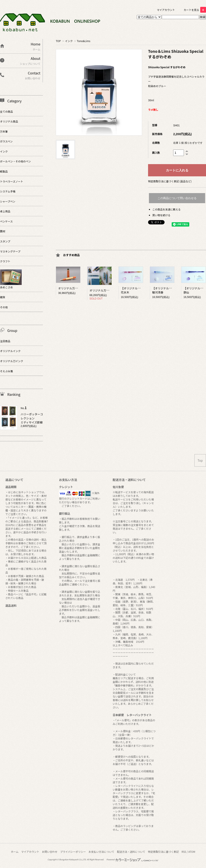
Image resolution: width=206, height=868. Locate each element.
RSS (184, 852)
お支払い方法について (101, 852)
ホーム (15, 852)
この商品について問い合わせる (177, 198)
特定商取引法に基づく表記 (163, 852)
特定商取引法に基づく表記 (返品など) (170, 181)
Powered (133, 859)
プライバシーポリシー (73, 852)
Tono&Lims (84, 41)
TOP (58, 41)
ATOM (192, 852)
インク (69, 41)
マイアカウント (166, 10)
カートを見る (195, 10)
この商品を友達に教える (167, 209)
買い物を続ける (161, 215)
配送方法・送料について (131, 852)
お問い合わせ (50, 852)
